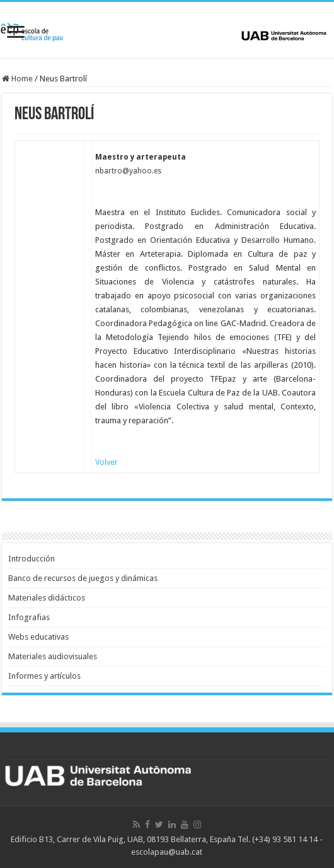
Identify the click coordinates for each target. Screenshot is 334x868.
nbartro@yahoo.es (128, 171)
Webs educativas (38, 637)
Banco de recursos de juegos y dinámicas (83, 578)
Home (17, 79)
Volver (107, 462)
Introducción (32, 559)
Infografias (29, 617)
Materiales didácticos (47, 598)
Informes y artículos (44, 676)
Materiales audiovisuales (53, 656)
